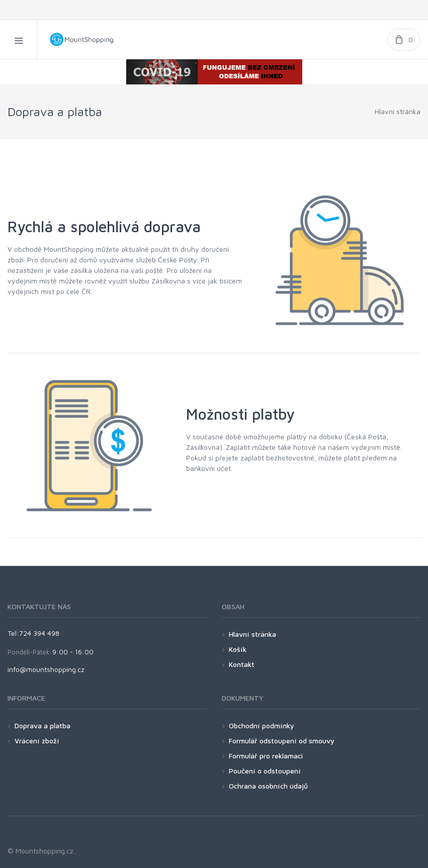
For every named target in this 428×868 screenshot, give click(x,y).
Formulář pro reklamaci (266, 756)
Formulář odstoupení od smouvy (282, 741)
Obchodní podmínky (262, 726)
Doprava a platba (42, 726)
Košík (238, 649)
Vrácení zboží (37, 741)
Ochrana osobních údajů (268, 786)
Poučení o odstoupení (265, 771)
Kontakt (242, 664)
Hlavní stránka (398, 111)
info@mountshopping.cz (46, 669)
